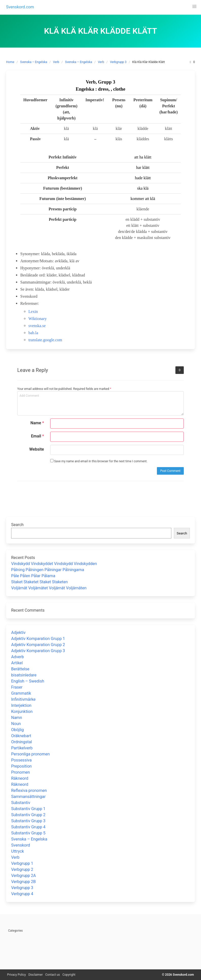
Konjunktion (22, 712)
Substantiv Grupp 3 (28, 821)
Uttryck (17, 851)
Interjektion (21, 705)
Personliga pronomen (30, 754)
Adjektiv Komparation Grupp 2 (38, 645)
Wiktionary (38, 319)
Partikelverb (22, 748)
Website (37, 449)
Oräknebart (21, 736)
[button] (194, 7)
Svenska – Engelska (34, 62)
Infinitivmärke (23, 699)
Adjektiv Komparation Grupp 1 (38, 639)
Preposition (21, 766)
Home (10, 62)
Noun (16, 724)
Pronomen (21, 772)
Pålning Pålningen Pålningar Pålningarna (48, 570)
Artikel (17, 663)
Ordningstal (22, 742)
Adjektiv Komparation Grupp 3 (38, 651)
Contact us (52, 975)
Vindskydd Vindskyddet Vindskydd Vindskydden (54, 564)
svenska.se (37, 326)
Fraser (17, 687)
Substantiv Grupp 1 (28, 809)
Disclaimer (36, 975)
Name (37, 423)
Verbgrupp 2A (23, 876)
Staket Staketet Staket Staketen (39, 582)
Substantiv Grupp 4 (28, 827)
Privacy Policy (16, 975)
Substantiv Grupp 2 (28, 815)
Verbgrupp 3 (118, 62)
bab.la (33, 333)
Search (17, 525)
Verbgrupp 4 (22, 894)
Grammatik (21, 693)
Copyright (69, 975)
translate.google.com (45, 340)
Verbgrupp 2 (22, 869)
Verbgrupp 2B (23, 882)
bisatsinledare (24, 675)
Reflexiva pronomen (29, 791)
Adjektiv (18, 633)
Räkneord (20, 778)
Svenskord (21, 845)
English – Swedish (28, 681)
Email (37, 436)
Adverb (17, 657)
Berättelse (20, 669)
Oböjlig (17, 730)
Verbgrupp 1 (22, 863)
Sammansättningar (28, 797)
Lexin (33, 312)
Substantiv (21, 803)
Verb (56, 62)
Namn (17, 718)
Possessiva (21, 760)
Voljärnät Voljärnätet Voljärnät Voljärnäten (49, 588)
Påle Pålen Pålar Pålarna (33, 576)
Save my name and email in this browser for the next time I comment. (99, 461)
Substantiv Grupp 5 (28, 833)
